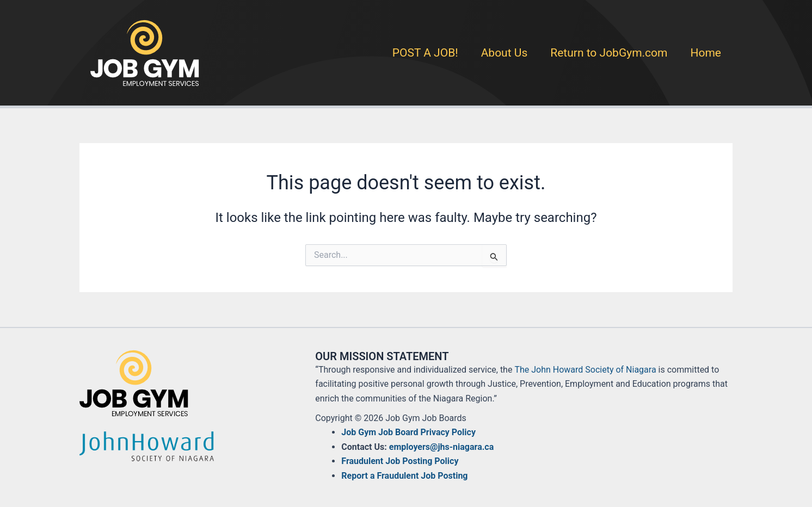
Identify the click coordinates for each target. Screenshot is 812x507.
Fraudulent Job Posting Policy (400, 461)
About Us (505, 53)
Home (706, 53)
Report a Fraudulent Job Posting (404, 476)
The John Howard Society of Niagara (585, 370)
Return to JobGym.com (609, 53)
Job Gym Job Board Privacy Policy (408, 432)
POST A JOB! (425, 53)
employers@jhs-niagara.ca (441, 447)
